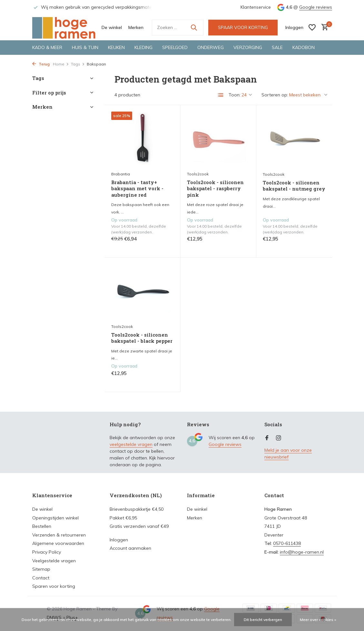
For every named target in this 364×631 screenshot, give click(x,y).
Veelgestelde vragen (54, 561)
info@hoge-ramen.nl (302, 552)
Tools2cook (198, 174)
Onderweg (211, 47)
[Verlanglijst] (312, 27)
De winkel (112, 27)
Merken (136, 27)
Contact (41, 578)
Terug (41, 64)
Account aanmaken (130, 548)
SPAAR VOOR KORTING (243, 27)
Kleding (143, 47)
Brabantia (121, 174)
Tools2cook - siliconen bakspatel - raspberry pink (215, 189)
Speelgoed (175, 47)
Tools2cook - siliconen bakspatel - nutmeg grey (294, 186)
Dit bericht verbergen (263, 620)
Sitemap (41, 569)
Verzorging (248, 47)
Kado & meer (47, 47)
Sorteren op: (275, 95)
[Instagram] (279, 438)
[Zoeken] (178, 28)
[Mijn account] (294, 27)
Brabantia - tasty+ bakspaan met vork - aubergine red (137, 189)
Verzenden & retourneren (59, 535)
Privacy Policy (47, 552)
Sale (277, 47)
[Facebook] (267, 438)
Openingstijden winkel (55, 518)
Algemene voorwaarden (58, 543)
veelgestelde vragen (131, 444)
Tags (78, 64)
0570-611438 (287, 543)
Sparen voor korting (54, 586)
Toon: (235, 95)
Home (61, 64)
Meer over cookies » (318, 620)
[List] (221, 95)
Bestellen (42, 526)
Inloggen (119, 540)
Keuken (116, 47)
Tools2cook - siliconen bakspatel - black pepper (142, 338)
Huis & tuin (85, 47)
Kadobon (304, 47)
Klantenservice (256, 7)
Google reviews (316, 7)
